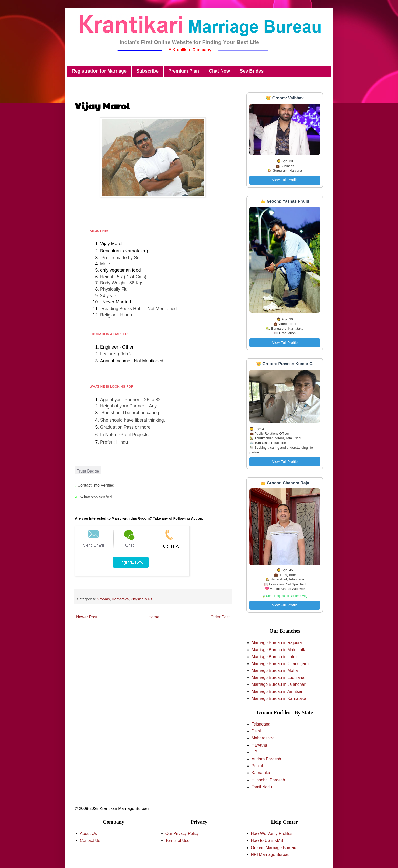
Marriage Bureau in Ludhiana (278, 677)
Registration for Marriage (99, 71)
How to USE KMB (267, 840)
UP (254, 752)
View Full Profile (285, 180)
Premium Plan (184, 71)
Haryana (259, 745)
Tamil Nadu (262, 787)
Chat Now (219, 71)
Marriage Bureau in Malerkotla (279, 650)
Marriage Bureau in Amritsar (277, 692)
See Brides (252, 71)
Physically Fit (141, 599)
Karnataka (120, 599)
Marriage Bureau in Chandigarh (280, 664)
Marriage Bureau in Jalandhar (279, 684)
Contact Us (90, 840)
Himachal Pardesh (268, 780)
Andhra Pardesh (266, 759)
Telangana (261, 724)
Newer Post (87, 617)
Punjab (258, 766)
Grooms (103, 599)
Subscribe (147, 71)
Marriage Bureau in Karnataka (279, 698)
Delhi (256, 731)
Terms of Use (177, 840)
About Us (88, 834)
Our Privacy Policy (182, 834)
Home (154, 617)
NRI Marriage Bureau (270, 855)
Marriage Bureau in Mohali (276, 671)
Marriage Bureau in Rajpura (277, 643)
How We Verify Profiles (271, 834)
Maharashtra (263, 738)
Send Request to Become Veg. (287, 596)
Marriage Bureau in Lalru (274, 657)
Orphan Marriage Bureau (273, 848)
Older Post (220, 617)
